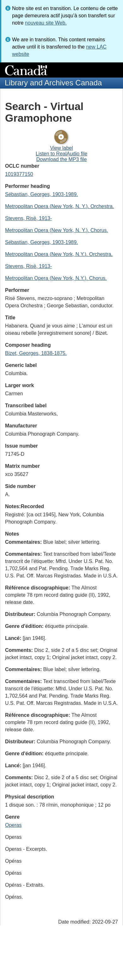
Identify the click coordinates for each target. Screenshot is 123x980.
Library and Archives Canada (53, 83)
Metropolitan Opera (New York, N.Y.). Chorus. (56, 278)
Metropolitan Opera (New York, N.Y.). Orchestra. (59, 254)
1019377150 (19, 174)
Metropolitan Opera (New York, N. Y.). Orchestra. (59, 206)
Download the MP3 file (61, 159)
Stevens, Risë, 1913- (29, 218)
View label (62, 148)
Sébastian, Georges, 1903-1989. (41, 194)
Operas (13, 825)
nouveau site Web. (46, 23)
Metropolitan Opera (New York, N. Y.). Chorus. (57, 230)
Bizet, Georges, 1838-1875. (36, 353)
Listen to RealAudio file (61, 154)
